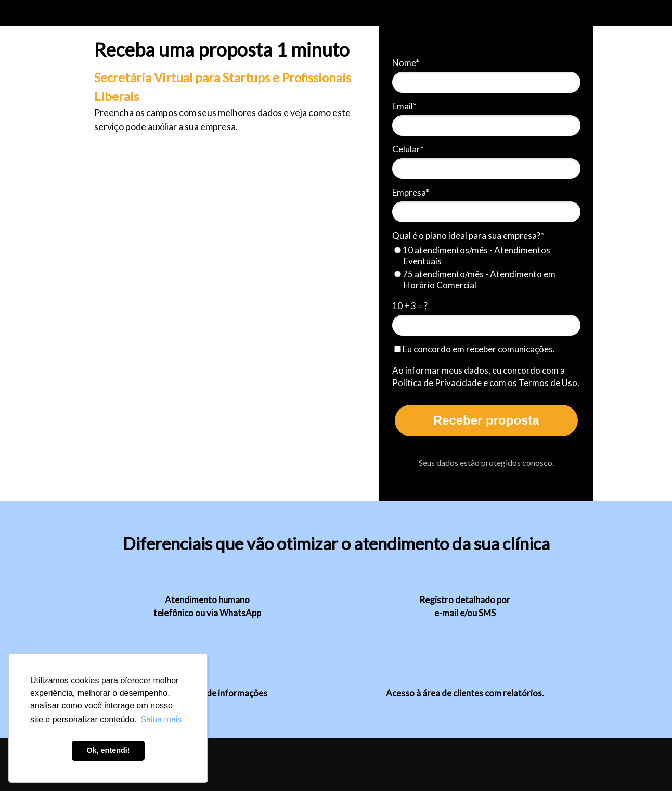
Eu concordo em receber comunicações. (475, 349)
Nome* (406, 63)
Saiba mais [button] (161, 719)
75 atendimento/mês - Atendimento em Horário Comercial (475, 279)
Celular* (408, 149)
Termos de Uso (548, 383)
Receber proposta (486, 420)
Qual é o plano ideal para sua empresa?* (468, 235)
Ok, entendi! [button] (108, 750)
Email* (404, 106)
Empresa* (411, 192)
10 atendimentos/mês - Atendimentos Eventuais (472, 256)
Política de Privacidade (437, 383)
